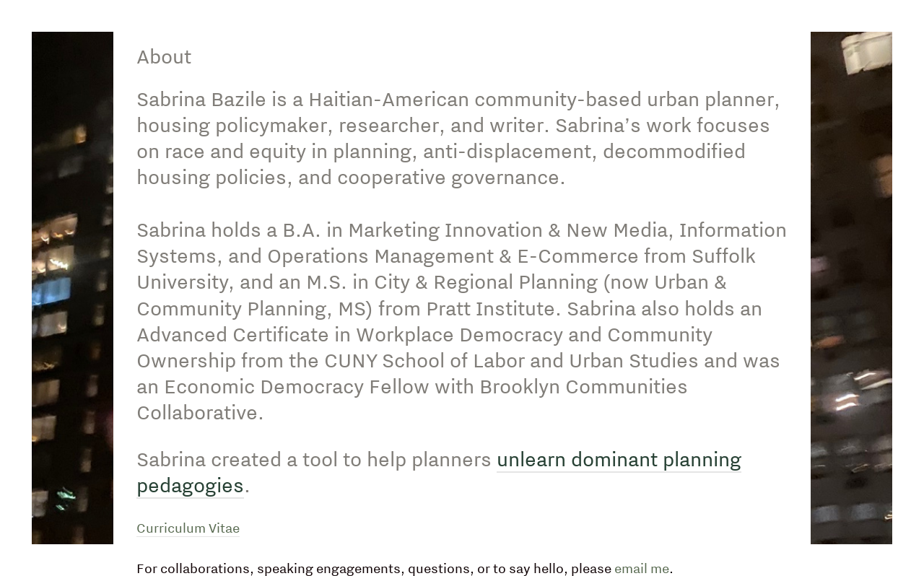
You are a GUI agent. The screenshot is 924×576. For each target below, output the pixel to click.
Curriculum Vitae (188, 528)
